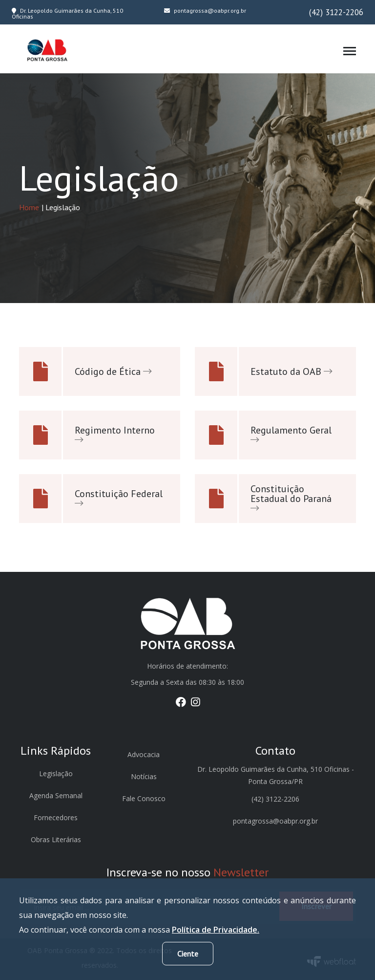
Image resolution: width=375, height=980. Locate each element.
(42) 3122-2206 (336, 12)
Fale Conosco (144, 798)
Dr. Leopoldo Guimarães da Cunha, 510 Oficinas (67, 13)
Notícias (144, 776)
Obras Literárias (56, 839)
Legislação (56, 773)
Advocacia (144, 754)
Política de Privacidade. (216, 930)
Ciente (188, 954)
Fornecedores (56, 817)
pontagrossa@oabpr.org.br (205, 11)
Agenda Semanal (56, 795)
